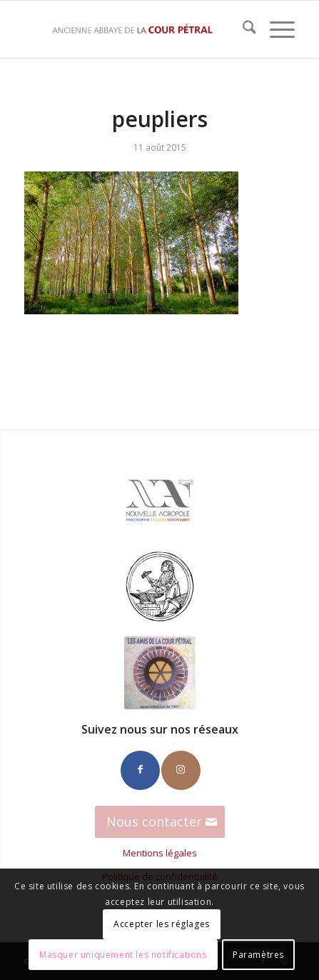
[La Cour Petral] (133, 29)
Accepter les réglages (162, 924)
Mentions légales (160, 853)
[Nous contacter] (160, 822)
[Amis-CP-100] (160, 673)
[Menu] (275, 29)
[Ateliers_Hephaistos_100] (160, 586)
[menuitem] (242, 29)
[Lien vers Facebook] (140, 770)
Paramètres (258, 955)
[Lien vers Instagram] (181, 770)
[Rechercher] (242, 29)
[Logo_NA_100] (160, 501)
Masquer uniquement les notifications (123, 955)
